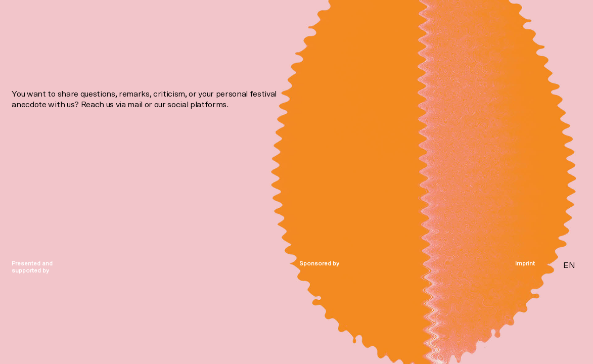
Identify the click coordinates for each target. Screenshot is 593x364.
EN (569, 265)
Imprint (525, 264)
